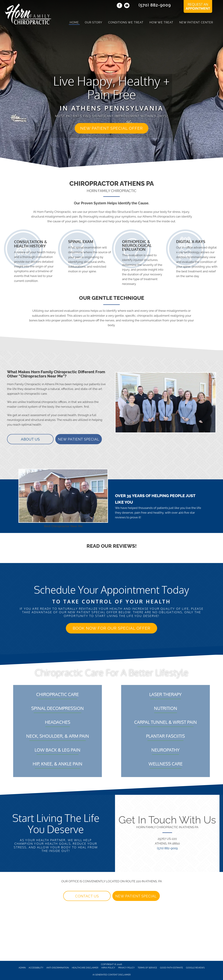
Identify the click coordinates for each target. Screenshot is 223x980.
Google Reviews (195, 968)
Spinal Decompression (58, 708)
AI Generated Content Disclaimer (112, 975)
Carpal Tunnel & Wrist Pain (165, 722)
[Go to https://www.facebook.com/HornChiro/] (119, 6)
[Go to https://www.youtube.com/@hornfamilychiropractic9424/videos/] (127, 6)
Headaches (58, 722)
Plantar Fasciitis (165, 736)
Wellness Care (166, 764)
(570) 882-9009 (155, 5)
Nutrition (166, 708)
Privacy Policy (126, 968)
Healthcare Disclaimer (85, 968)
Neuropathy (165, 750)
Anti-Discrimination (58, 968)
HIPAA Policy (108, 968)
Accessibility (36, 968)
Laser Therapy (165, 694)
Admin (22, 968)
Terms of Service (147, 968)
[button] (111, 128)
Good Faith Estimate (171, 968)
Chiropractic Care (58, 694)
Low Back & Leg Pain (58, 750)
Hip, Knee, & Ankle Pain (58, 764)
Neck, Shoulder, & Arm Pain (58, 736)
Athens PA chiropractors (159, 216)
